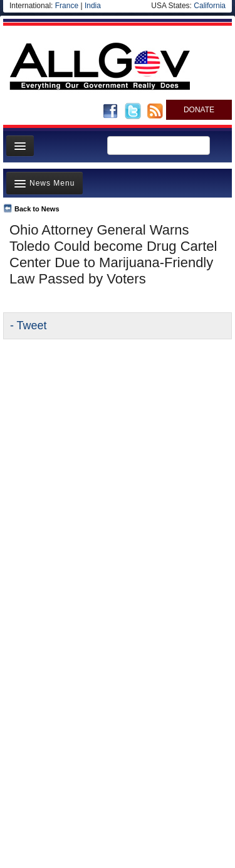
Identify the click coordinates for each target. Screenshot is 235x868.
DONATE (199, 110)
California (210, 6)
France (67, 6)
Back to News (37, 209)
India (93, 6)
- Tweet (28, 325)
